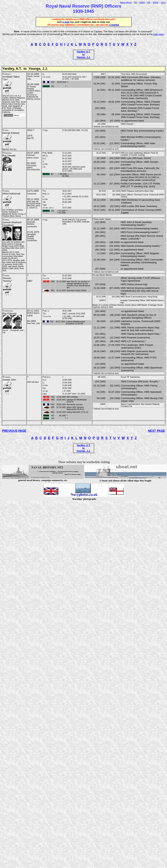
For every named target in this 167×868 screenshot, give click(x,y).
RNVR (142, 3)
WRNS (156, 3)
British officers (126, 3)
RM (149, 3)
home (163, 3)
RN (136, 3)
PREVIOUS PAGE (14, 431)
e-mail (66, 22)
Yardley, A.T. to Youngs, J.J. (83, 54)
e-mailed (114, 25)
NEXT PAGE (157, 431)
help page (159, 34)
